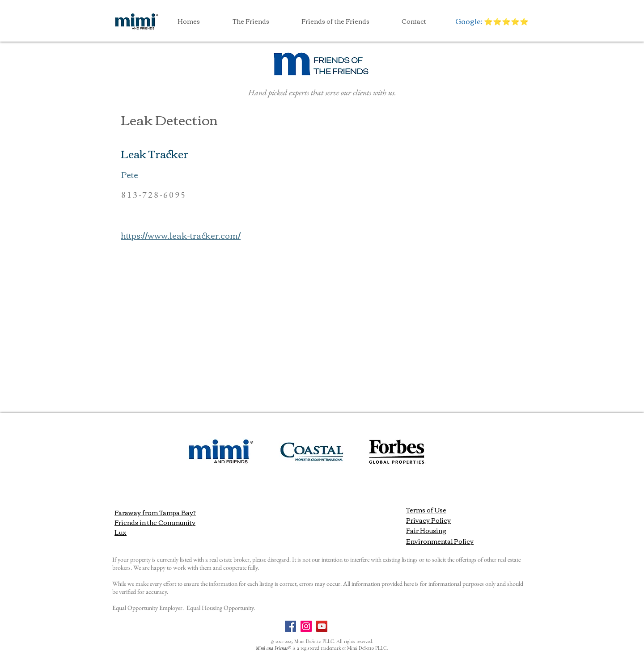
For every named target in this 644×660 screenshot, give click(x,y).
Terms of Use (426, 510)
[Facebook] (290, 626)
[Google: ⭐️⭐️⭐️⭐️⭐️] (492, 21)
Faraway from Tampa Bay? (155, 512)
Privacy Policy (428, 520)
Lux (121, 532)
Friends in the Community (155, 522)
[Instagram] (306, 626)
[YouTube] (322, 626)
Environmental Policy (440, 541)
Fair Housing (426, 530)
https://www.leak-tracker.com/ (181, 235)
